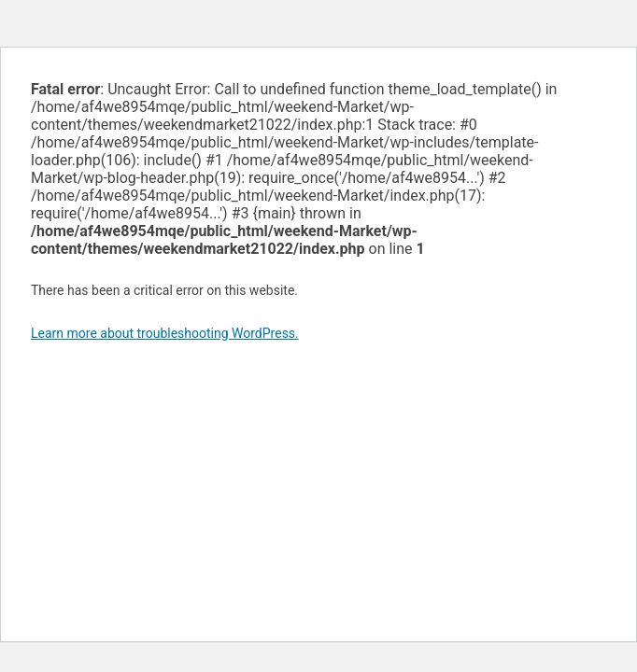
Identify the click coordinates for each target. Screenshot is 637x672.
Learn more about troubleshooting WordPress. (165, 333)
